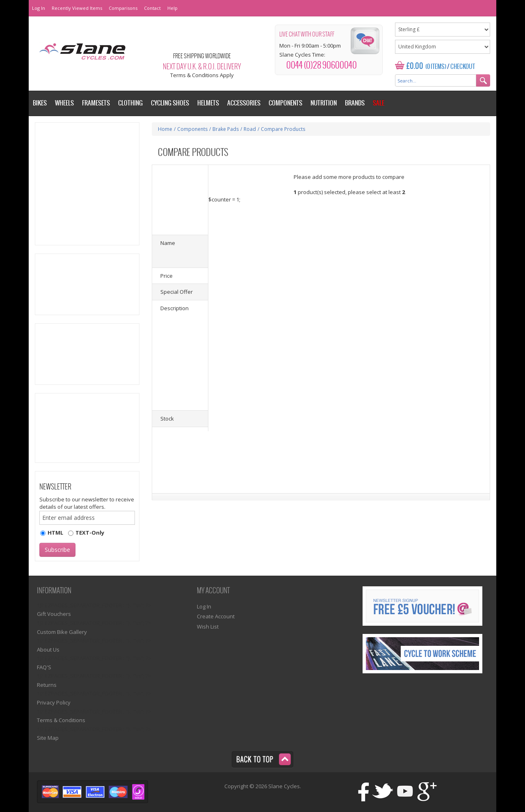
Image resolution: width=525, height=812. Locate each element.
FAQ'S (44, 667)
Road (250, 129)
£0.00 (415, 66)
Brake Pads (226, 129)
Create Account (216, 616)
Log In (39, 8)
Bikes (40, 103)
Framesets (96, 103)
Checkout (463, 67)
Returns (47, 685)
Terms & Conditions (61, 720)
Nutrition (324, 103)
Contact (152, 8)
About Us (48, 650)
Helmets (208, 103)
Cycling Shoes (170, 103)
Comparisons (123, 8)
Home (165, 129)
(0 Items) (436, 67)
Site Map (48, 738)
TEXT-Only (90, 533)
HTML (55, 533)
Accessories (244, 103)
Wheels (64, 103)
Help (172, 8)
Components (192, 129)
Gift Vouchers (54, 614)
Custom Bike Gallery (62, 632)
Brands (355, 103)
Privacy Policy (54, 702)
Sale (379, 103)
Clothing (130, 103)
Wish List (208, 627)
